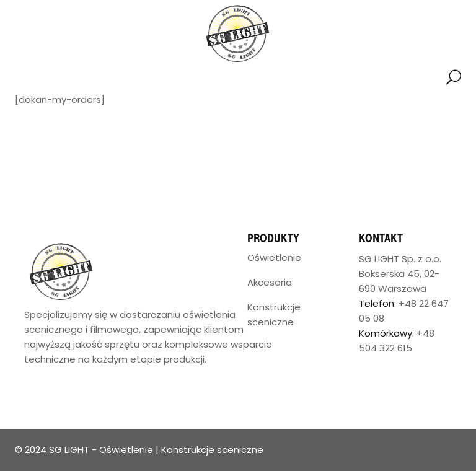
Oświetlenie (274, 258)
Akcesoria (270, 282)
